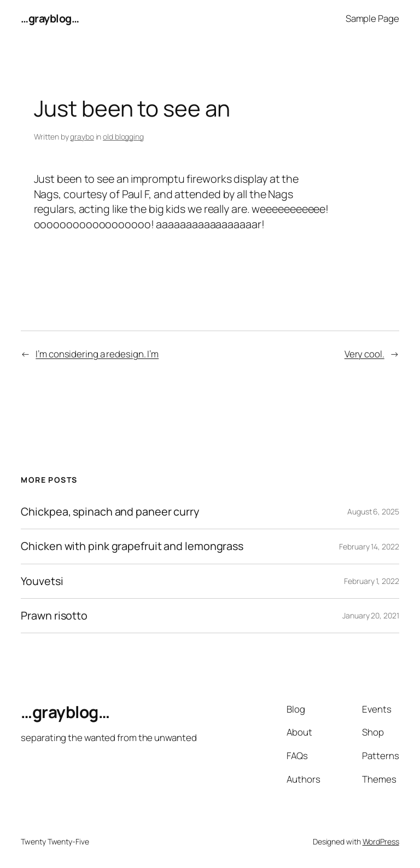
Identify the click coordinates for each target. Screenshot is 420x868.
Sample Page (372, 18)
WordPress (381, 841)
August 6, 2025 (373, 511)
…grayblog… (50, 18)
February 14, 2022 (369, 546)
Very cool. (364, 354)
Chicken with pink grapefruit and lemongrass (132, 546)
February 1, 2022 (371, 581)
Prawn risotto (54, 616)
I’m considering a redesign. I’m (97, 354)
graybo (82, 137)
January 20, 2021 (371, 615)
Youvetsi (42, 581)
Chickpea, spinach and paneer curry (110, 512)
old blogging (123, 137)
